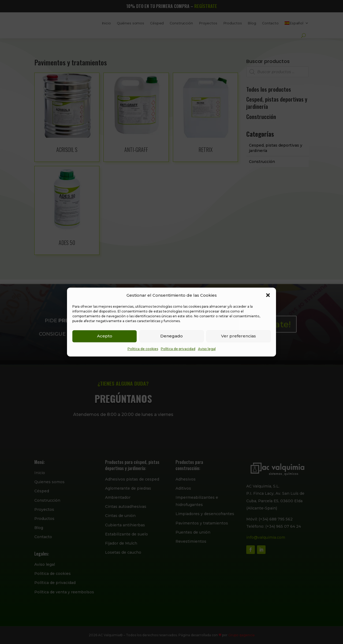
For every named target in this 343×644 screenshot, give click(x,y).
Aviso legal (207, 349)
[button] (268, 295)
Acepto (105, 336)
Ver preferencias (238, 336)
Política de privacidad (178, 349)
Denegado (171, 336)
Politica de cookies (143, 349)
